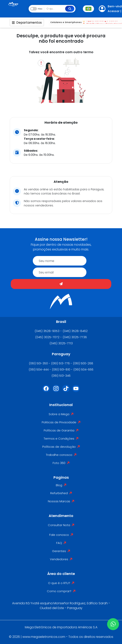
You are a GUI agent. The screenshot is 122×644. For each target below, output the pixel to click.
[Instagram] (56, 391)
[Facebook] (46, 391)
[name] (60, 261)
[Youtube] (76, 391)
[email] (60, 272)
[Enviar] (61, 284)
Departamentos (27, 23)
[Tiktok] (66, 391)
